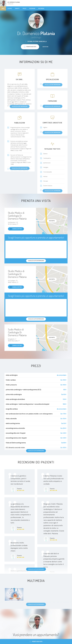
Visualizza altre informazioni (36, 451)
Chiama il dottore (16, 229)
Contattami (45, 47)
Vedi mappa (52, 221)
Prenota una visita (36, 641)
